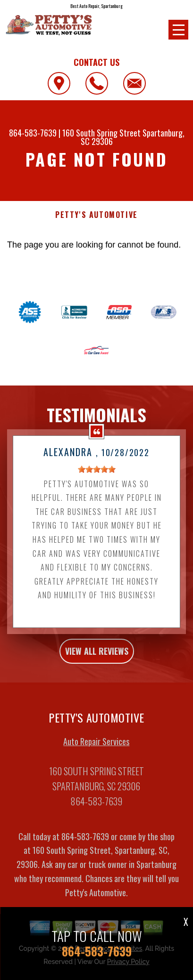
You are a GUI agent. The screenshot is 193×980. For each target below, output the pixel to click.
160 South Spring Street (101, 133)
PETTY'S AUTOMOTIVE (96, 215)
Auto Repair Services (96, 749)
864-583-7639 (33, 133)
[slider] (97, 477)
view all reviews (97, 659)
